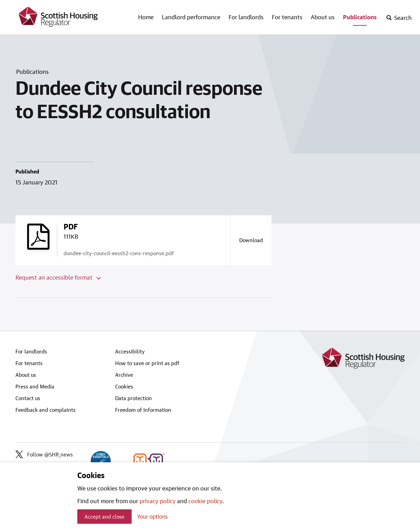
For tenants (287, 17)
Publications (360, 17)
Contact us (28, 398)
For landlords (246, 17)
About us (323, 17)
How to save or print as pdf (147, 363)
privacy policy (158, 501)
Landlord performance (191, 17)
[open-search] (399, 18)
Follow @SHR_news (44, 454)
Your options (152, 516)
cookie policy (205, 501)
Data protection (134, 398)
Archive (124, 375)
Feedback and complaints (46, 410)
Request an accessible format (58, 277)
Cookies (124, 386)
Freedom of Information (143, 410)
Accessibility (130, 351)
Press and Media (35, 386)
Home (146, 17)
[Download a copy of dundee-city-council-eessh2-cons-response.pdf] (251, 240)
